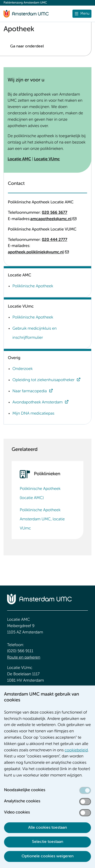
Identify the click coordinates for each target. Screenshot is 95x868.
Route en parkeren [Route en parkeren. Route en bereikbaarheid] (24, 658)
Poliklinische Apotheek (33, 286)
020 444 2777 (55, 240)
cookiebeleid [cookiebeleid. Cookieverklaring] (76, 750)
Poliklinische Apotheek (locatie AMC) (40, 493)
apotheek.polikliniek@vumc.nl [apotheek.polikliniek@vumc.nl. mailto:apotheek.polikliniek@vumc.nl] (36, 252)
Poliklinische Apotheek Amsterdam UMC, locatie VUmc (42, 519)
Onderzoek (23, 369)
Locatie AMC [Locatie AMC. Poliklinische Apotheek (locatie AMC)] (19, 159)
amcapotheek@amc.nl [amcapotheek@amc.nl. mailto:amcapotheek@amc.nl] (51, 219)
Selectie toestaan (48, 842)
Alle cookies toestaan (48, 828)
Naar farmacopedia (30, 391)
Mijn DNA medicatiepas (33, 414)
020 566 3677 (55, 213)
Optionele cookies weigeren (48, 856)
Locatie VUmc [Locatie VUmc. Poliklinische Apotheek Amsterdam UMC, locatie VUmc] (47, 159)
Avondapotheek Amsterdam (37, 402)
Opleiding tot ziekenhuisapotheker (43, 380)
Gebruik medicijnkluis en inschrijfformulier (35, 333)
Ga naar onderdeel (27, 46)
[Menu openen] (82, 14)
